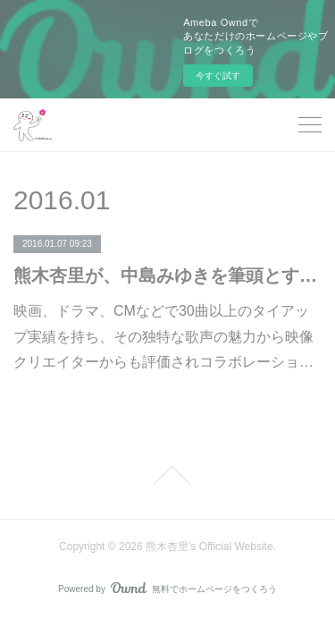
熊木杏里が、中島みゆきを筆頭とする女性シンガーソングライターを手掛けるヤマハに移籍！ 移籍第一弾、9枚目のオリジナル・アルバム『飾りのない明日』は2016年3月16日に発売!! (167, 275)
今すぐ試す (218, 76)
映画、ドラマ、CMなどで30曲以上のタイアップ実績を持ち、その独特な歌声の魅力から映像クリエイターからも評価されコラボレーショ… (163, 337)
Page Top (167, 475)
